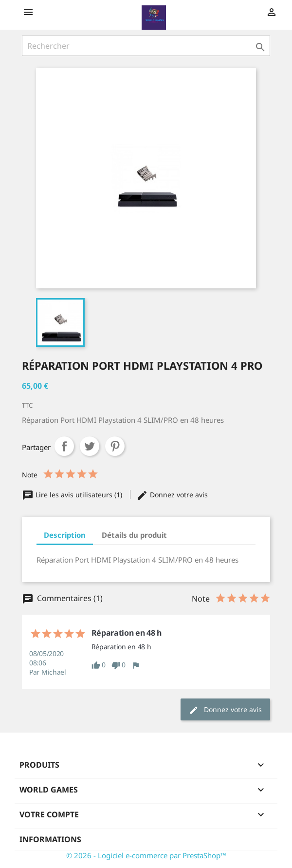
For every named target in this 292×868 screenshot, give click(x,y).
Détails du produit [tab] (134, 535)
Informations (50, 839)
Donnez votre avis (172, 495)
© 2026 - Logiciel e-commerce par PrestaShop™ (146, 855)
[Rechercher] (146, 46)
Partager (64, 446)
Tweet (90, 446)
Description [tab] (65, 535)
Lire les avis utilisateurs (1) (73, 495)
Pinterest (115, 446)
